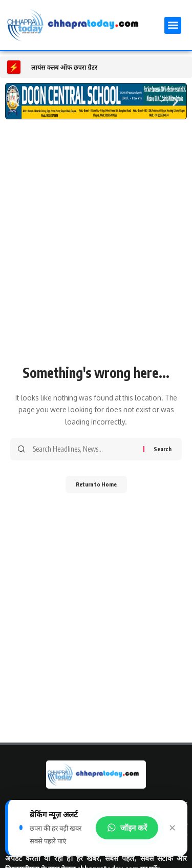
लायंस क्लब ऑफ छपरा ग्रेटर (64, 68)
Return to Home (96, 484)
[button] (173, 25)
